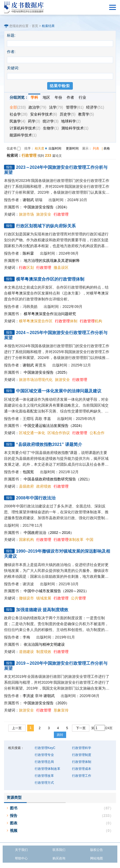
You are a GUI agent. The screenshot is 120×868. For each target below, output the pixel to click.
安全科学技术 (44, 114)
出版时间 (55, 148)
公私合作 (97, 433)
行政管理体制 (82, 762)
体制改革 (69, 540)
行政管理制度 (82, 755)
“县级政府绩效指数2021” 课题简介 (49, 444)
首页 (35, 26)
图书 (14, 808)
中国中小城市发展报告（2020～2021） (56, 591)
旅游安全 (44, 214)
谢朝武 (28, 200)
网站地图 (97, 858)
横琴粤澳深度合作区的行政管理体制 (50, 279)
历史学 (68, 114)
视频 (14, 831)
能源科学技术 (23, 135)
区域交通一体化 (32, 433)
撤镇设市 (26, 598)
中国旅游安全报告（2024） (47, 207)
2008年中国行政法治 (36, 498)
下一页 (81, 728)
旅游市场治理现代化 (36, 380)
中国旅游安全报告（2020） (47, 703)
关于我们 (21, 850)
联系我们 (59, 850)
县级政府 (26, 486)
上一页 (17, 728)
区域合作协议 (59, 433)
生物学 (51, 128)
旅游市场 (26, 214)
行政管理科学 (82, 748)
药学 (34, 121)
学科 (34, 97)
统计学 (51, 121)
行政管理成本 (82, 769)
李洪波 (28, 696)
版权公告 (97, 850)
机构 (91, 321)
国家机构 (26, 540)
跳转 (60, 735)
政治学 (37, 107)
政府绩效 (44, 486)
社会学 (19, 114)
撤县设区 (61, 267)
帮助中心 (21, 858)
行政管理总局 (44, 762)
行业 (82, 97)
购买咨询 (59, 858)
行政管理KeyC (45, 748)
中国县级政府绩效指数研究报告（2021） (58, 479)
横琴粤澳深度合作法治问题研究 (50, 314)
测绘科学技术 (75, 128)
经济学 (95, 107)
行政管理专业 (44, 755)
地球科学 (71, 121)
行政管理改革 (44, 776)
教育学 (86, 114)
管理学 (75, 107)
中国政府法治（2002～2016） (49, 533)
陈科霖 (28, 253)
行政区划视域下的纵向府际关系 (46, 226)
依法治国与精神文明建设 (44, 644)
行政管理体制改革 (47, 769)
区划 (26, 267)
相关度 (39, 148)
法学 (56, 107)
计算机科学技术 (25, 128)
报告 (14, 816)
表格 (107, 148)
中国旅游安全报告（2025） (47, 372)
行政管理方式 (44, 783)
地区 (46, 97)
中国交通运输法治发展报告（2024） (54, 426)
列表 (96, 148)
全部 (18, 107)
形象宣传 (61, 710)
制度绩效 (44, 652)
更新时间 (72, 148)
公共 (78, 598)
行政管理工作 (82, 776)
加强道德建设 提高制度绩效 (42, 610)
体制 (66, 321)
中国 (90, 540)
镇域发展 (44, 598)
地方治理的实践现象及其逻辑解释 (52, 261)
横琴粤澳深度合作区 (36, 321)
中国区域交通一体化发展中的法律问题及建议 (59, 391)
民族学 (17, 121)
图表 (14, 823)
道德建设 (26, 652)
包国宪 (28, 472)
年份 (58, 97)
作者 (70, 97)
